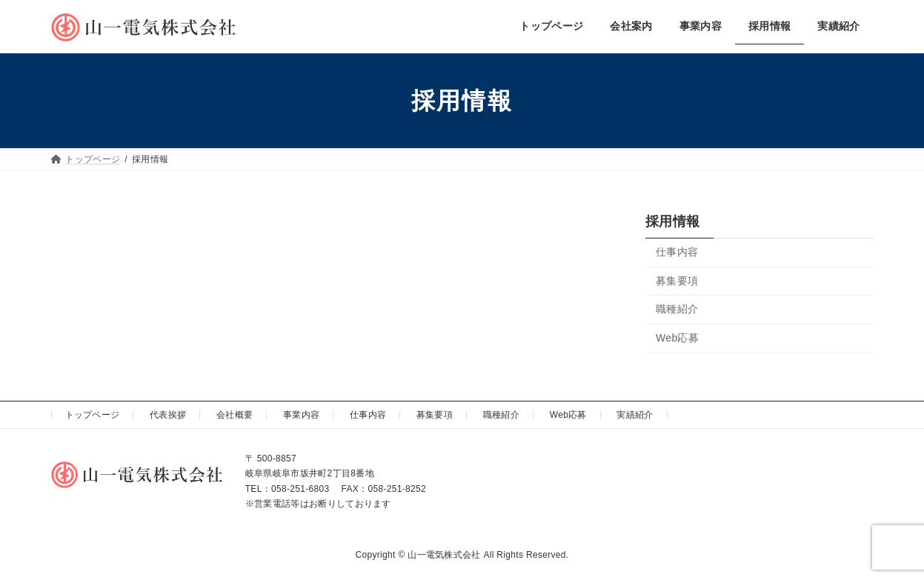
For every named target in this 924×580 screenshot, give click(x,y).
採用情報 (672, 221)
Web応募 (677, 338)
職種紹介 (677, 309)
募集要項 (677, 281)
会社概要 (235, 415)
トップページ (93, 415)
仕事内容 (677, 252)
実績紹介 (635, 415)
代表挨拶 (168, 415)
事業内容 (301, 415)
